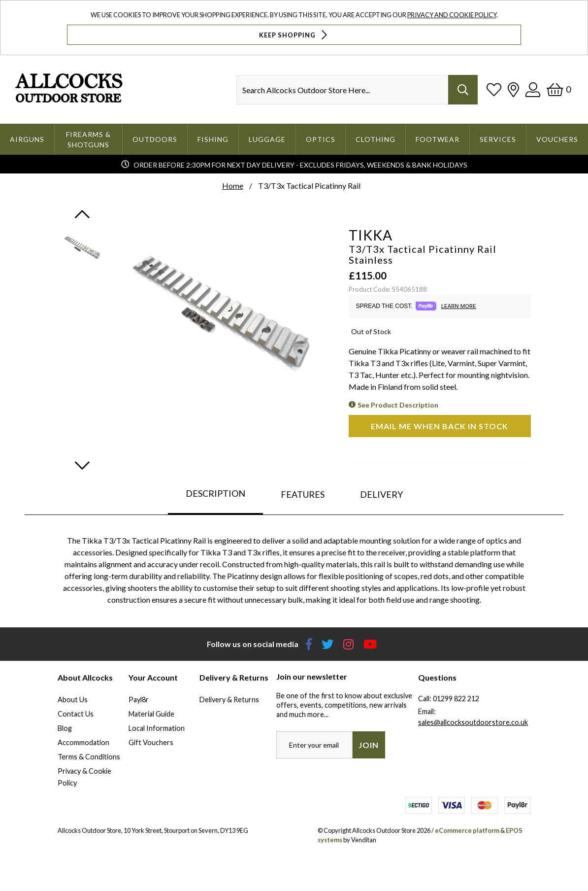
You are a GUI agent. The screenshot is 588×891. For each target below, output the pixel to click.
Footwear (438, 139)
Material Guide (151, 714)
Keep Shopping (294, 35)
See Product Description (398, 405)
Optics (321, 139)
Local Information (157, 728)
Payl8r (139, 700)
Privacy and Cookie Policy (452, 15)
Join (369, 745)
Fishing (213, 139)
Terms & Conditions (89, 757)
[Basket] (559, 89)
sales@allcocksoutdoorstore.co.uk (473, 722)
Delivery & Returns (229, 700)
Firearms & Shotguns (88, 139)
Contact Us (76, 714)
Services (498, 139)
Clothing (376, 139)
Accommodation (83, 742)
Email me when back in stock (440, 426)
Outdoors (155, 139)
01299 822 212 (456, 699)
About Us (73, 700)
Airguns (27, 139)
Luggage (267, 139)
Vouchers (557, 139)
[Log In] (533, 89)
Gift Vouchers (151, 742)
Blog (65, 728)
